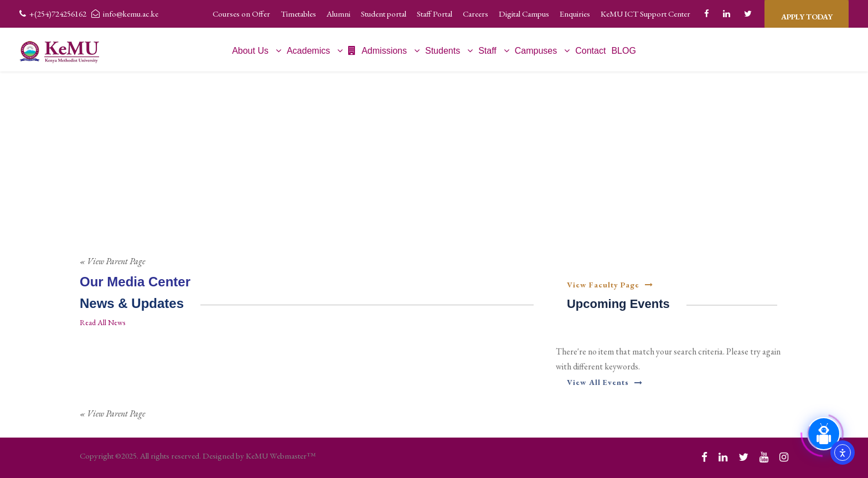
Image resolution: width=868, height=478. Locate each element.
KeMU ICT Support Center (645, 14)
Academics (308, 51)
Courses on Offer (241, 14)
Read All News (102, 322)
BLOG (623, 51)
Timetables (298, 14)
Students (443, 51)
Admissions (378, 51)
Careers (476, 14)
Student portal (384, 14)
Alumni (339, 14)
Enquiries (575, 14)
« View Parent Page (112, 261)
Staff (487, 51)
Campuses (536, 51)
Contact (590, 51)
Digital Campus (524, 14)
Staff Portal (435, 14)
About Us (250, 51)
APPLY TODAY (807, 14)
